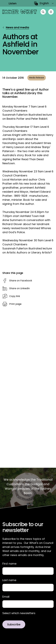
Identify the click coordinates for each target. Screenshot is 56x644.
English (44, 3)
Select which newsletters (19, 613)
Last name (9, 580)
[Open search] (43, 12)
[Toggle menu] (51, 12)
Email (6, 597)
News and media (17, 27)
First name (9, 564)
